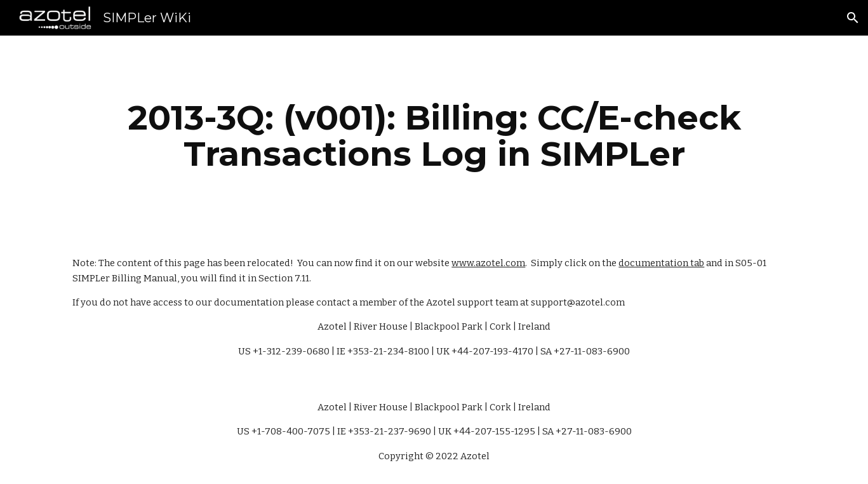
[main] (434, 136)
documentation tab (661, 263)
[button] (853, 18)
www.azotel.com (488, 263)
